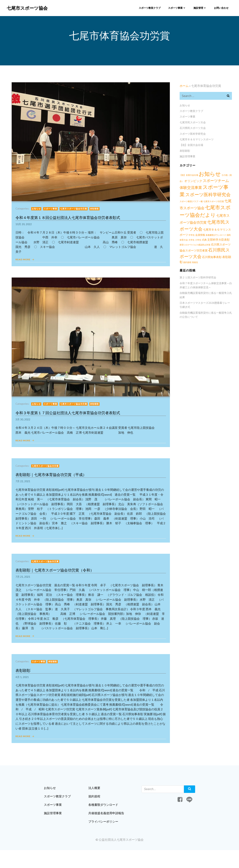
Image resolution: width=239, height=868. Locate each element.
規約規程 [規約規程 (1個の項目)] (212, 257)
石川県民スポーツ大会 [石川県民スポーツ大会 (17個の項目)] (206, 251)
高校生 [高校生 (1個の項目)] (220, 257)
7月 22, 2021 (25, 489)
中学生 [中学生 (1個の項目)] (228, 231)
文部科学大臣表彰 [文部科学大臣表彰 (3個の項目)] (200, 241)
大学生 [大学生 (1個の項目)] (226, 236)
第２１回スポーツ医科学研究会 (197, 272)
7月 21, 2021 (25, 586)
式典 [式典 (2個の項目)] (186, 241)
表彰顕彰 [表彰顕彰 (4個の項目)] (202, 257)
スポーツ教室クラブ (149, 7)
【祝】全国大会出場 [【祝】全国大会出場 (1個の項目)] (188, 177)
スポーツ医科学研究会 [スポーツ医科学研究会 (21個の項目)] (201, 196)
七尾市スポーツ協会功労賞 (75, 213)
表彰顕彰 (96, 213)
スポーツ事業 (176, 7)
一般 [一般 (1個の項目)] (191, 203)
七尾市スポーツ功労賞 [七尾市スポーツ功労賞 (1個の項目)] (204, 203)
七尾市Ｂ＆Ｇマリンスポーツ (195, 142)
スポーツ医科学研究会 (192, 136)
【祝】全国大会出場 (190, 147)
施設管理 (199, 7)
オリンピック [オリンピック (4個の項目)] (192, 183)
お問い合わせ (221, 7)
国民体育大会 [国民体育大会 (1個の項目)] (216, 236)
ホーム (183, 88)
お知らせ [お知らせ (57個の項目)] (209, 176)
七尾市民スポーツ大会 (192, 125)
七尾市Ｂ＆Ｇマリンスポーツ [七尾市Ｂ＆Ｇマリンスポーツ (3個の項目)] (206, 231)
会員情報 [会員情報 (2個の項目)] (183, 236)
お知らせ (38, 213)
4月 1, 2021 (24, 688)
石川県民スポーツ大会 (192, 130)
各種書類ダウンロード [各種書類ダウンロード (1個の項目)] (199, 236)
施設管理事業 (186, 159)
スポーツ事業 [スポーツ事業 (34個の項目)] (213, 189)
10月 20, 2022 (25, 228)
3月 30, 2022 (25, 425)
